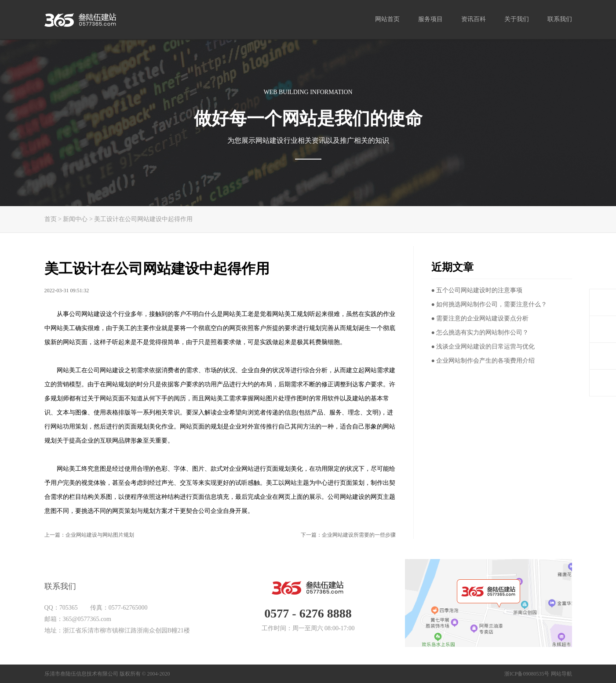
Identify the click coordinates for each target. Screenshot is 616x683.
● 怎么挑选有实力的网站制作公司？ (480, 332)
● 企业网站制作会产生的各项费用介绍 (483, 361)
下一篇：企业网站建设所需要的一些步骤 (348, 535)
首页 (51, 219)
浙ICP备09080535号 (527, 674)
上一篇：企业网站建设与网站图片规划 (89, 535)
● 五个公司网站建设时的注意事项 (477, 290)
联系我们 (560, 19)
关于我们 (517, 19)
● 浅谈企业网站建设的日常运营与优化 (483, 347)
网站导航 (561, 674)
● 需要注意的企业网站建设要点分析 (480, 318)
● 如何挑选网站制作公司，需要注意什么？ (489, 304)
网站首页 (387, 19)
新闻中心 (75, 219)
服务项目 (430, 19)
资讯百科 (474, 19)
